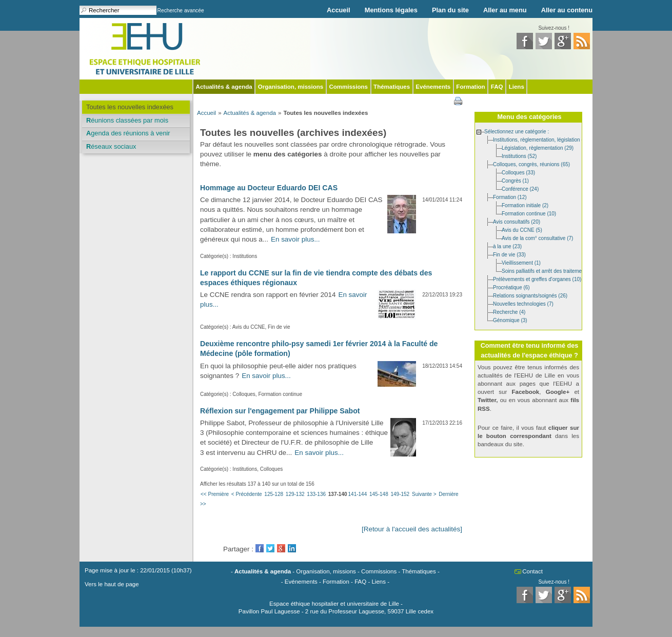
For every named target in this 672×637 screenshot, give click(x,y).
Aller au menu (505, 10)
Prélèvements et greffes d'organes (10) (537, 279)
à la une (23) (507, 246)
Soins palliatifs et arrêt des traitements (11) (550, 271)
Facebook (260, 548)
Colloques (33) (518, 172)
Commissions (348, 87)
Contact (532, 571)
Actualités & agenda (224, 87)
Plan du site (450, 10)
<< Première (215, 494)
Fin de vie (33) (509, 254)
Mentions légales (391, 10)
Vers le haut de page (112, 584)
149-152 (400, 494)
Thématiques (392, 87)
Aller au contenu (567, 10)
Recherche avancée (181, 11)
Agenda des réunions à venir (128, 133)
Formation (470, 87)
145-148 (379, 494)
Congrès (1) (515, 180)
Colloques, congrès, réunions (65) (531, 164)
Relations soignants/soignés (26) (530, 295)
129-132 (295, 494)
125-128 (274, 494)
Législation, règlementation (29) (538, 147)
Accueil (339, 10)
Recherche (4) (509, 312)
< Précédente (247, 494)
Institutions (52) (519, 156)
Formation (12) (510, 197)
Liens (517, 87)
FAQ (497, 87)
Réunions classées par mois (127, 120)
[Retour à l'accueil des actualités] (412, 529)
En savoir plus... (295, 239)
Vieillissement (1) (521, 262)
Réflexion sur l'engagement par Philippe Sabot (280, 411)
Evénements (433, 87)
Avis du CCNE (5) (522, 230)
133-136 (316, 494)
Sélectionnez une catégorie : (517, 131)
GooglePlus (281, 548)
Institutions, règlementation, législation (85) (542, 139)
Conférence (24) (520, 188)
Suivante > (424, 494)
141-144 (358, 494)
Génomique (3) (510, 320)
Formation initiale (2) (525, 205)
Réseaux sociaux (111, 146)
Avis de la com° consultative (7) (537, 238)
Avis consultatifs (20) (517, 221)
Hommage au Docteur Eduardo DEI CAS (269, 188)
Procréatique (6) (511, 287)
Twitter (270, 548)
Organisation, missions (291, 87)
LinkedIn (292, 548)
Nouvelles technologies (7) (523, 303)
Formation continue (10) (529, 213)
